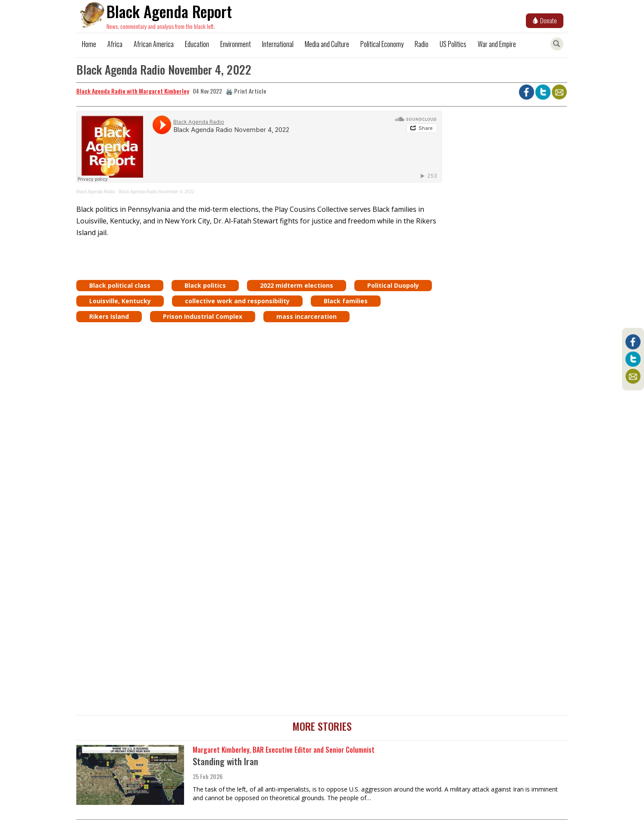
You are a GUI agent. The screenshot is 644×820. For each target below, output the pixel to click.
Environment (236, 44)
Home (89, 44)
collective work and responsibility (237, 301)
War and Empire (497, 44)
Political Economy (382, 44)
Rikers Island (109, 316)
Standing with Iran (225, 761)
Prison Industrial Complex (203, 316)
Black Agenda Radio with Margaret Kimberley (133, 91)
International (278, 44)
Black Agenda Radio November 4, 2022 (156, 192)
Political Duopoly (393, 285)
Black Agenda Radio (96, 192)
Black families (346, 301)
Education (197, 44)
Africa (115, 44)
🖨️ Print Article (246, 91)
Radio (422, 44)
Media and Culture (327, 44)
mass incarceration (306, 316)
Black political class (120, 285)
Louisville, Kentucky (120, 301)
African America (154, 44)
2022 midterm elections (297, 285)
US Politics (453, 44)
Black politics (205, 285)
